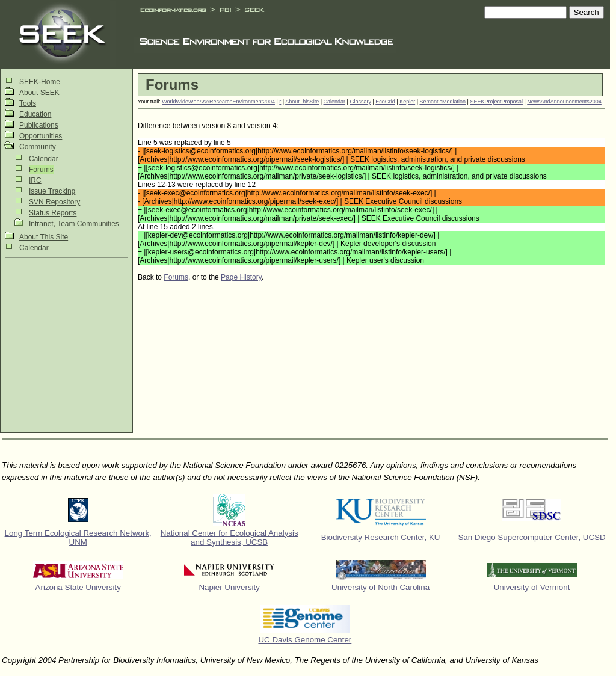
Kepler (407, 102)
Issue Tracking (52, 191)
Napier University (229, 587)
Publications (39, 125)
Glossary (360, 102)
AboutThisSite (302, 102)
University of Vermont (532, 587)
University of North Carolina (380, 587)
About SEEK (39, 93)
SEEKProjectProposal (496, 102)
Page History (241, 277)
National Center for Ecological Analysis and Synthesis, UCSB (229, 538)
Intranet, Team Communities (74, 224)
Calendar (44, 159)
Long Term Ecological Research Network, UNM (78, 538)
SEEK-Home (40, 82)
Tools (28, 103)
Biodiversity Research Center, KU (381, 537)
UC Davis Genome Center (305, 640)
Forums (41, 170)
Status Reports (53, 213)
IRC (35, 180)
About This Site (44, 237)
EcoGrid (385, 102)
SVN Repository (54, 202)
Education (35, 114)
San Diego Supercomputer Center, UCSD (531, 537)
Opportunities (41, 136)
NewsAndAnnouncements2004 (564, 102)
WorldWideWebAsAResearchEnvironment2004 (218, 102)
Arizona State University (78, 587)
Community (38, 147)
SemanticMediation (442, 102)
